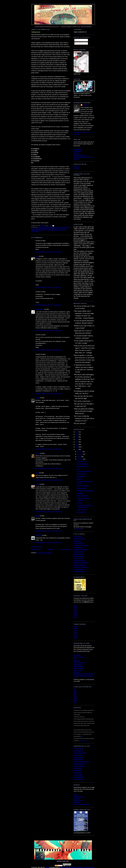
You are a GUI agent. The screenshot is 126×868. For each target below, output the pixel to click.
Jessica (38, 453)
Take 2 (75, 693)
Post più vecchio (66, 549)
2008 (77, 449)
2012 (77, 439)
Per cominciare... (81, 512)
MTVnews (76, 159)
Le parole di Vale (78, 547)
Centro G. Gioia (78, 670)
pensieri (64, 229)
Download (78, 529)
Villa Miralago (77, 664)
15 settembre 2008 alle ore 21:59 (49, 449)
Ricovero (76, 153)
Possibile (79, 479)
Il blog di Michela (78, 759)
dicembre (80, 452)
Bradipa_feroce (40, 309)
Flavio (37, 473)
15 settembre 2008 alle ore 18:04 (49, 305)
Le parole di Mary (78, 543)
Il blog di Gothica (78, 775)
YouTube (76, 168)
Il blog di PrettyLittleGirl (80, 753)
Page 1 (76, 630)
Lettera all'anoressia (79, 155)
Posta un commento (37, 547)
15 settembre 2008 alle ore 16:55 (49, 252)
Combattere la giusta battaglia (85, 491)
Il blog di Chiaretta (79, 749)
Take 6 (75, 700)
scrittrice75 (39, 535)
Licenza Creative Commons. (83, 741)
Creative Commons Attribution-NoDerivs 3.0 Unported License (77, 867)
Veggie (38, 398)
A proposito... (80, 461)
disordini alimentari (41, 229)
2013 (77, 437)
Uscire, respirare (81, 509)
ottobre (79, 457)
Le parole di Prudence (80, 561)
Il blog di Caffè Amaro (80, 764)
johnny (37, 484)
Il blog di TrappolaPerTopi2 (81, 762)
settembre (80, 459)
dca (32, 229)
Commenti (78, 43)
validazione (35, 231)
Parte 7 (76, 617)
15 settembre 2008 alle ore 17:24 (49, 287)
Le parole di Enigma (79, 565)
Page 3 (76, 634)
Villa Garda (77, 672)
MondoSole (77, 661)
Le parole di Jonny (79, 554)
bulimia (68, 227)
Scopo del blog (78, 149)
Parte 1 (76, 606)
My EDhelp (77, 799)
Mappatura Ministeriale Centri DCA (83, 676)
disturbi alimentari (54, 229)
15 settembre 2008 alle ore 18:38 (49, 330)
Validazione (80, 493)
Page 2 (76, 632)
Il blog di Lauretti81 (79, 777)
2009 (77, 447)
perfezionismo (36, 230)
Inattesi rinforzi (81, 474)
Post (77, 40)
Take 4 (75, 697)
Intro (75, 689)
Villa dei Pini (77, 655)
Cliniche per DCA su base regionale (84, 674)
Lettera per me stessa (83, 486)
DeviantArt (77, 167)
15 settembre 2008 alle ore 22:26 (49, 468)
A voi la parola (78, 536)
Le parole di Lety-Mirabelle (81, 545)
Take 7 (75, 702)
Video (75, 638)
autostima (62, 227)
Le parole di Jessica (79, 539)
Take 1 (75, 691)
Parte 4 (76, 611)
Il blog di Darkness (79, 779)
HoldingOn (77, 802)
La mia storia (77, 151)
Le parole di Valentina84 (80, 550)
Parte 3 (76, 609)
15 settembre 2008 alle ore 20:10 (49, 350)
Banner (76, 629)
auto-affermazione (52, 227)
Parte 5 (76, 613)
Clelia (37, 256)
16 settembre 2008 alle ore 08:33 (49, 531)
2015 (77, 432)
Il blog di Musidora (79, 757)
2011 (77, 442)
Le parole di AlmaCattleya (81, 563)
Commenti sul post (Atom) (44, 553)
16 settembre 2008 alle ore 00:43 (49, 480)
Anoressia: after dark (63, 8)
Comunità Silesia (78, 666)
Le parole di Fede (78, 552)
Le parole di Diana (79, 556)
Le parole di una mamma (81, 567)
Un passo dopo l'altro (83, 466)
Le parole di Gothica (79, 571)
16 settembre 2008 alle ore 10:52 (49, 542)
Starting (76, 627)
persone (44, 230)
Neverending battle (82, 464)
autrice (82, 736)
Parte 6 (76, 615)
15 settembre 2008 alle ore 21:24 (49, 393)
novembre (80, 454)
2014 (77, 434)
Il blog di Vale (77, 773)
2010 (77, 444)
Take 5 (75, 699)
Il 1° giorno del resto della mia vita (83, 157)
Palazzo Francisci (79, 657)
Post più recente (36, 549)
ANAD (75, 795)
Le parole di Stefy (78, 569)
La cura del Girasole (79, 663)
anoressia (41, 227)
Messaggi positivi (81, 488)
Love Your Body (78, 800)
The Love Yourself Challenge (82, 804)
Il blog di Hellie (78, 768)
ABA (75, 659)
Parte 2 (76, 608)
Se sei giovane (81, 476)
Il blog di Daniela (78, 751)
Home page (51, 549)
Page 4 (76, 636)
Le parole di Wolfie (79, 558)
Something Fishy (78, 797)
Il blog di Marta (78, 770)
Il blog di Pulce (78, 755)
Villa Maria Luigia (78, 668)
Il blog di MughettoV (79, 766)
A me (78, 469)
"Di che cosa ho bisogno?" (84, 471)
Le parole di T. (78, 541)
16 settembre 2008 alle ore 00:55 (49, 511)
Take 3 (75, 695)
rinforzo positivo (60, 230)
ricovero (50, 230)
